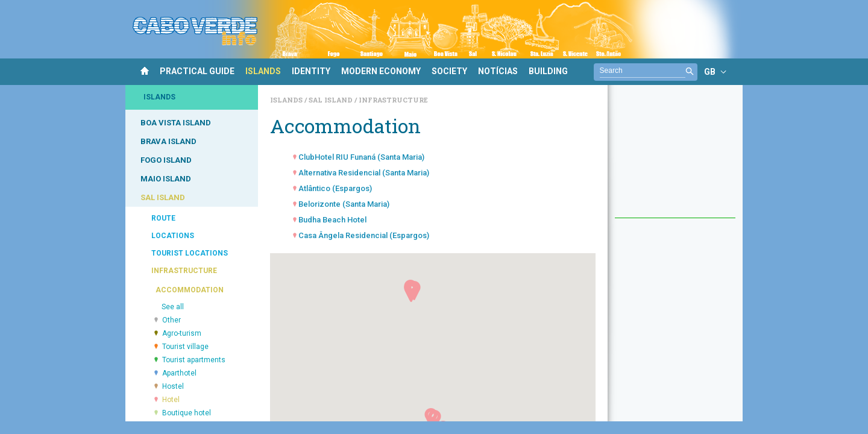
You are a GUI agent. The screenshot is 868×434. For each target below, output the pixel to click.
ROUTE (163, 218)
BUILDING (548, 71)
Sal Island (332, 100)
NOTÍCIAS (498, 71)
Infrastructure (393, 100)
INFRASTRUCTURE (184, 271)
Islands (287, 100)
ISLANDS (263, 71)
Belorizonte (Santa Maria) (344, 204)
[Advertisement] (675, 157)
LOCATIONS (173, 236)
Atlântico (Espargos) (335, 188)
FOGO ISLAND (166, 160)
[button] (411, 292)
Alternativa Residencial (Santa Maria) (364, 173)
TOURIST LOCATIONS (190, 253)
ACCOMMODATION (190, 290)
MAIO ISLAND (166, 179)
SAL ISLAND (163, 197)
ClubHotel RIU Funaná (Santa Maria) (361, 157)
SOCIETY (449, 71)
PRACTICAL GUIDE (197, 71)
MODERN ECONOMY (381, 71)
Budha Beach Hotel (332, 220)
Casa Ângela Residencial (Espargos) (364, 235)
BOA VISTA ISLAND (176, 123)
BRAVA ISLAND (168, 141)
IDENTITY (311, 71)
